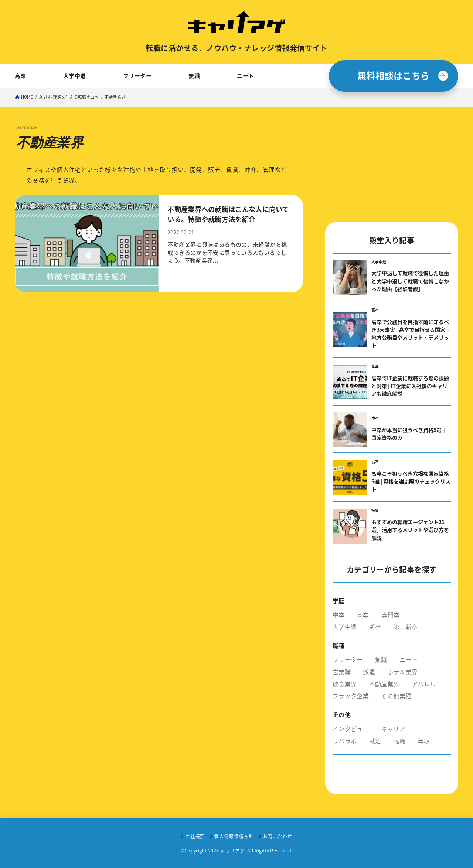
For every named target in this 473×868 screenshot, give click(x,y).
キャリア (393, 729)
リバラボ (345, 741)
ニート (245, 76)
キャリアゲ (233, 850)
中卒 (339, 615)
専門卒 (390, 615)
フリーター (137, 76)
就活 (375, 741)
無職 (194, 76)
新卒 (375, 626)
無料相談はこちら (394, 75)
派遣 (369, 672)
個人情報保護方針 (234, 836)
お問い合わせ (278, 836)
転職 (400, 741)
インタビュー (351, 729)
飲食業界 (345, 684)
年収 (424, 741)
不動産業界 (384, 684)
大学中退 (75, 76)
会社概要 (195, 836)
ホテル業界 (403, 672)
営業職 (342, 672)
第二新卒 (406, 626)
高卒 (21, 76)
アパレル (424, 684)
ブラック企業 (351, 696)
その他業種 (396, 696)
